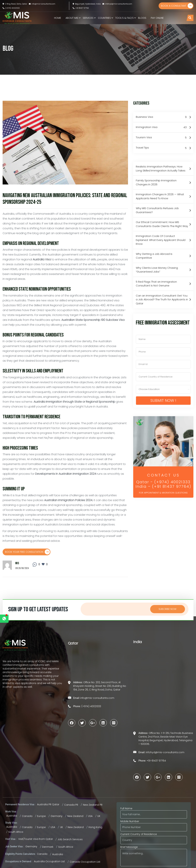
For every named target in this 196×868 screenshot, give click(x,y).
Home (58, 18)
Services (88, 18)
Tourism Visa (161, 137)
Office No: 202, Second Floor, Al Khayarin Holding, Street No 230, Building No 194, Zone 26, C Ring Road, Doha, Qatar (100, 686)
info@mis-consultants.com (42, 4)
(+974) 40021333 (11, 8)
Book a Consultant (177, 6)
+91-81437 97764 (156, 761)
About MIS (72, 18)
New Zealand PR (93, 805)
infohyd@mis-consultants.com (117, 4)
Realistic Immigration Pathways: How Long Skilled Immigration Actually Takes (161, 168)
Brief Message (154, 856)
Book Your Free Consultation (27, 552)
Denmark (48, 847)
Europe (41, 816)
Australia (12, 816)
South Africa (16, 832)
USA (90, 816)
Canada (27, 816)
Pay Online (157, 18)
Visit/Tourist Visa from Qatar (36, 839)
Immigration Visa (161, 127)
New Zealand (75, 816)
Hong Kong (95, 827)
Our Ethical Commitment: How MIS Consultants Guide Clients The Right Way (162, 224)
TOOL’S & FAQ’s (124, 18)
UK (99, 816)
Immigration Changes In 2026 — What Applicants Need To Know (160, 196)
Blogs (142, 18)
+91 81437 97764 (81, 8)
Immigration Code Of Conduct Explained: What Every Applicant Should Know (161, 240)
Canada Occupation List (85, 862)
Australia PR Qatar (48, 804)
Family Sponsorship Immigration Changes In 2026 (156, 182)
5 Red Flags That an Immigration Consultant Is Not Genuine (156, 284)
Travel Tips (161, 148)
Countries (104, 18)
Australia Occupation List (49, 861)
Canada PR (71, 805)
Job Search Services (70, 839)
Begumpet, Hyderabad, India (87, 4)
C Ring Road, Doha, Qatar (15, 4)
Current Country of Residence (154, 837)
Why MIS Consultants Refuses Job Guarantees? (157, 210)
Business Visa (161, 117)
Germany (57, 816)
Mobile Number (154, 824)
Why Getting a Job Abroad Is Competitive (154, 256)
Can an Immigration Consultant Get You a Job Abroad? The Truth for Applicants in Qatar (162, 299)
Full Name (154, 811)
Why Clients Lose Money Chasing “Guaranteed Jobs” (157, 270)
